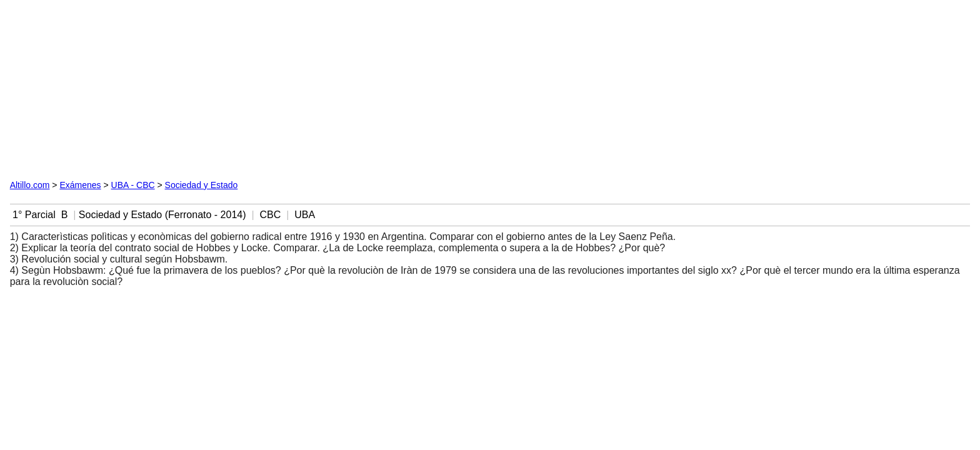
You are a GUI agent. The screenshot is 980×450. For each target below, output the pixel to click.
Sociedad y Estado (202, 185)
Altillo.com (30, 185)
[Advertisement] (152, 88)
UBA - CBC (133, 185)
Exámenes (80, 185)
